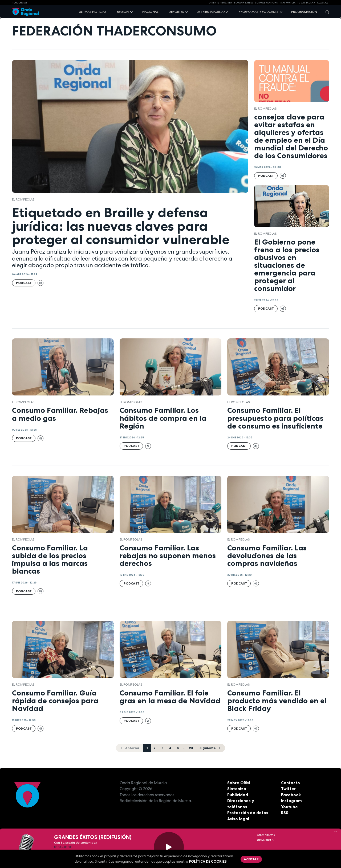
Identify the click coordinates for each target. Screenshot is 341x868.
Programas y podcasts (259, 12)
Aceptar (251, 859)
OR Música (266, 840)
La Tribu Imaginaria (212, 12)
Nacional (150, 12)
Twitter (288, 789)
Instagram (291, 801)
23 (191, 748)
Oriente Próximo (220, 3)
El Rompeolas (23, 199)
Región (123, 12)
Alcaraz (322, 3)
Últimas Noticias (266, 3)
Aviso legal (238, 819)
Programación (304, 12)
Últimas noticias (93, 12)
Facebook (291, 795)
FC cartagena (306, 3)
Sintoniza (237, 789)
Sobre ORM (239, 783)
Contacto (291, 783)
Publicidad (238, 795)
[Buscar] (326, 12)
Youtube (289, 807)
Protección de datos (248, 813)
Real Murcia (288, 3)
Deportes (176, 12)
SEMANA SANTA (243, 3)
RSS (285, 813)
